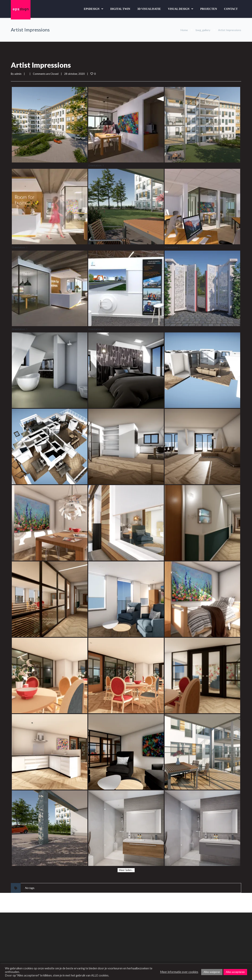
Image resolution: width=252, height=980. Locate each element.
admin (18, 74)
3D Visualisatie (149, 9)
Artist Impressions (41, 65)
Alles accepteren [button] (235, 972)
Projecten (209, 9)
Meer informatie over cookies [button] (179, 972)
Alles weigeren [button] (212, 972)
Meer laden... (126, 870)
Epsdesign (92, 9)
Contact (231, 9)
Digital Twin (120, 9)
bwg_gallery (203, 30)
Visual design (179, 9)
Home (184, 30)
